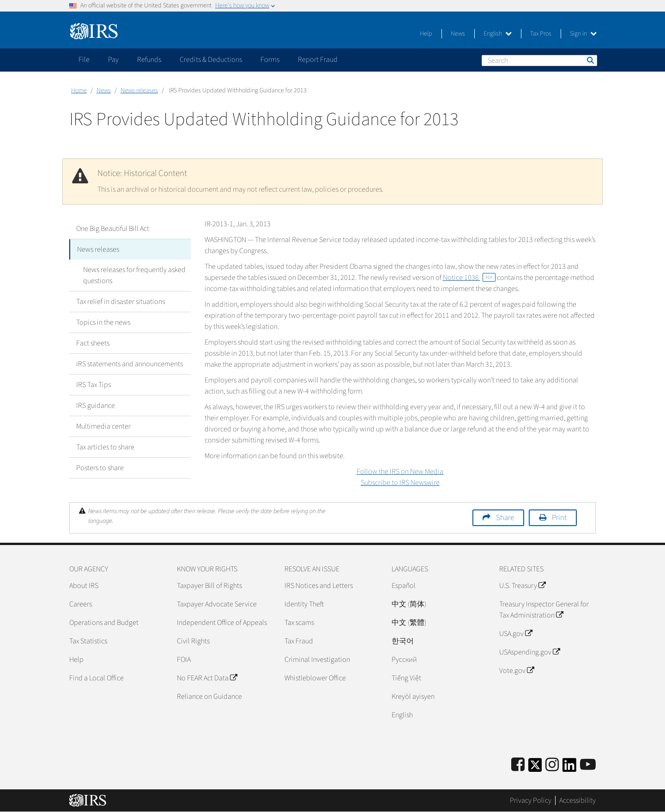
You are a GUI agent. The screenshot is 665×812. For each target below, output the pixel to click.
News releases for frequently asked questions (134, 275)
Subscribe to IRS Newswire (400, 483)
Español (404, 586)
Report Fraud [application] (318, 60)
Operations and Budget (104, 623)
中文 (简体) (409, 604)
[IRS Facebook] (518, 765)
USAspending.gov (529, 652)
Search (590, 60)
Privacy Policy (531, 800)
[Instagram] (552, 765)
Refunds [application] (149, 60)
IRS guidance (96, 406)
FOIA (184, 660)
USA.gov (516, 634)
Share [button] (505, 518)
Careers (81, 604)
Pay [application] (113, 60)
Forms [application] (270, 60)
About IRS (84, 586)
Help (426, 34)
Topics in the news (103, 322)
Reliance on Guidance (209, 697)
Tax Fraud (299, 641)
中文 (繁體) (409, 623)
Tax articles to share (105, 447)
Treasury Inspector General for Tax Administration (544, 610)
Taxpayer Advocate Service (217, 604)
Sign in (583, 34)
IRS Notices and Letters (319, 586)
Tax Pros (541, 34)
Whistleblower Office (315, 678)
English (498, 34)
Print (559, 518)
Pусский (404, 660)
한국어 (403, 641)
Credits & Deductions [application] (211, 60)
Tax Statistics (88, 641)
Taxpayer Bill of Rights (209, 586)
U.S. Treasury (522, 586)
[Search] (539, 61)
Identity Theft (304, 604)
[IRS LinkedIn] (569, 768)
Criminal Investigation (317, 660)
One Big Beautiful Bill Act (113, 229)
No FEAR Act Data (207, 678)
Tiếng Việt (406, 678)
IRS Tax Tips (94, 385)
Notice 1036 (469, 278)
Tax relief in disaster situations (121, 302)
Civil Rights (193, 641)
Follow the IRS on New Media (400, 472)
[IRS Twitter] (535, 768)
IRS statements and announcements (130, 364)
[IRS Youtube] (588, 765)
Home (79, 91)
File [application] (84, 60)
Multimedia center (103, 426)
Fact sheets (93, 343)
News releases (139, 91)
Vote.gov (517, 671)
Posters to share (100, 468)
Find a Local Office (97, 678)
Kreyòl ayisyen (413, 697)
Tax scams (299, 623)
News (458, 34)
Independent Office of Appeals (222, 623)
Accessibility (577, 800)
